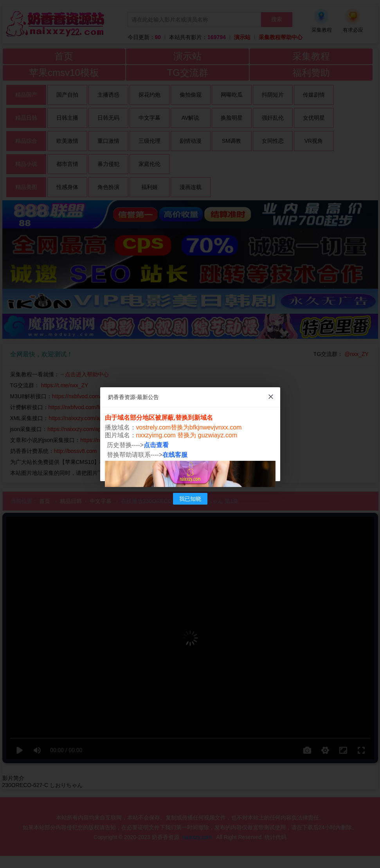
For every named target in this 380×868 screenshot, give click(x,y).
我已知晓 (190, 499)
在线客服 (175, 455)
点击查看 (156, 445)
